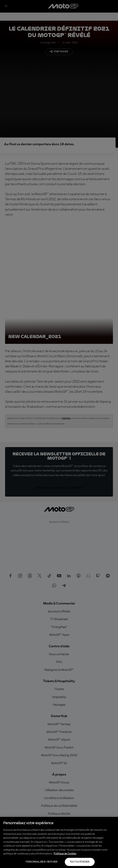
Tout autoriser (80, 862)
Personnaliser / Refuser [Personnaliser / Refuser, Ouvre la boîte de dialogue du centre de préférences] (42, 862)
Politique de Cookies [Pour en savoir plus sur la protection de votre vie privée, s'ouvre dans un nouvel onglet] (65, 854)
